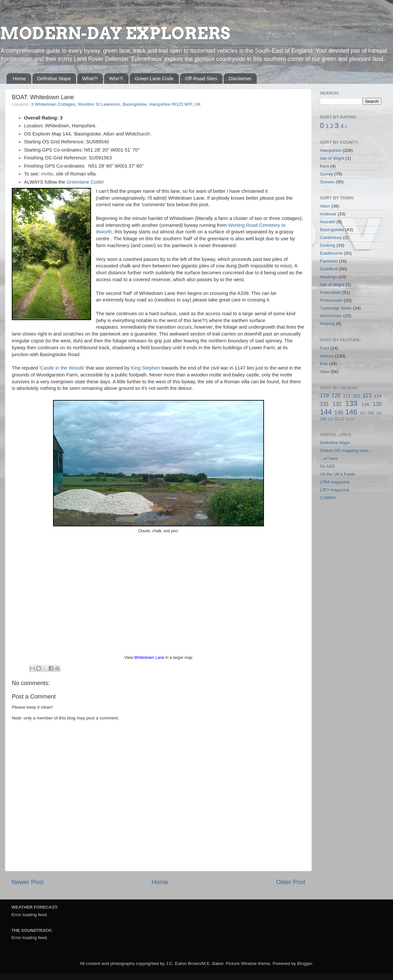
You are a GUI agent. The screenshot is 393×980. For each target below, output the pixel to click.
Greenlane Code (84, 182)
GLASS (327, 466)
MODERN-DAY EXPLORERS (115, 33)
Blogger (305, 963)
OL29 (350, 419)
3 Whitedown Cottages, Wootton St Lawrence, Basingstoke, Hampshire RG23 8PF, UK (116, 104)
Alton (325, 206)
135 (377, 404)
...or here (329, 458)
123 (367, 395)
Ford (325, 348)
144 (326, 412)
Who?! (116, 78)
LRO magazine (335, 490)
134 (365, 404)
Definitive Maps (54, 78)
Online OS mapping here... (346, 451)
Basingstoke (332, 230)
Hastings (329, 277)
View (325, 372)
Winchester (331, 316)
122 (356, 396)
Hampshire (331, 150)
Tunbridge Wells (336, 308)
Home (19, 78)
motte (47, 174)
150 (370, 413)
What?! (90, 78)
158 (379, 413)
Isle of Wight (332, 158)
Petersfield (330, 292)
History (327, 356)
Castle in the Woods (62, 368)
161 (331, 419)
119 (324, 395)
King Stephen (146, 368)
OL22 (340, 419)
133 (351, 403)
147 (363, 413)
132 (337, 404)
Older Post (291, 882)
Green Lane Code (154, 78)
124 (378, 396)
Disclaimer (240, 78)
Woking (327, 324)
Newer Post (28, 882)
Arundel (328, 222)
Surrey (327, 174)
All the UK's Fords (338, 474)
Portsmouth (331, 300)
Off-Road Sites (201, 78)
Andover (328, 214)
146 (351, 412)
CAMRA (328, 498)
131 (324, 404)
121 (347, 396)
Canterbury (331, 237)
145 (339, 412)
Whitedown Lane (149, 658)
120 (336, 395)
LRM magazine (335, 482)
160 (323, 419)
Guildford (329, 269)
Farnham (329, 261)
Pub (324, 364)
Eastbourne (331, 253)
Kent (325, 166)
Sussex (327, 182)
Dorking (328, 245)
